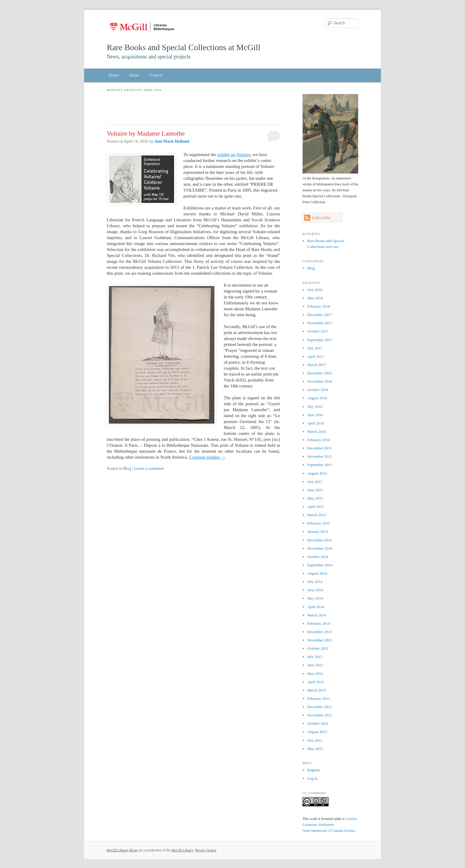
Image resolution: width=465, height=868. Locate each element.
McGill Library (182, 850)
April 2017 (316, 356)
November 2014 (320, 548)
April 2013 (316, 682)
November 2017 (320, 323)
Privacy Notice (206, 850)
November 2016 (320, 381)
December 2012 (320, 707)
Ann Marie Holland (172, 141)
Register (314, 770)
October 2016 (318, 390)
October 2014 (318, 557)
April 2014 (316, 607)
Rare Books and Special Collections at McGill (184, 47)
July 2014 (315, 582)
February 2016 (319, 440)
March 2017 (317, 365)
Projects (156, 75)
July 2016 (315, 407)
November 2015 (320, 456)
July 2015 (315, 482)
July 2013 (315, 657)
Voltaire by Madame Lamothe (146, 133)
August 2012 (317, 732)
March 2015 (317, 515)
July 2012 (315, 740)
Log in (312, 778)
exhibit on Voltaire (234, 155)
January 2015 (318, 531)
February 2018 (319, 306)
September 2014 (320, 565)
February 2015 (319, 523)
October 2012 (318, 723)
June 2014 (315, 590)
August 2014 (317, 573)
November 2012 (320, 715)
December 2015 (320, 448)
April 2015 (316, 507)
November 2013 (320, 640)
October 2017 (318, 331)
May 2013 (315, 674)
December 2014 (320, 540)
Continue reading (207, 457)
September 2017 (320, 340)
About (134, 75)
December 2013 (320, 632)
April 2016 (316, 423)
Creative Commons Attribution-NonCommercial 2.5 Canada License (330, 825)
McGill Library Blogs (122, 850)
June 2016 (315, 415)
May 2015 (315, 498)
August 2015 (317, 473)
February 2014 (319, 623)
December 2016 (320, 373)
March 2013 (317, 690)
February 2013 (319, 698)
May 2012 (315, 749)
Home (114, 75)
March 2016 (317, 431)
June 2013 (315, 665)
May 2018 (315, 298)
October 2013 (318, 648)
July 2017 (315, 348)
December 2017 (320, 315)
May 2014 (315, 598)
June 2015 (315, 490)
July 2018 (315, 290)
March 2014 (317, 615)
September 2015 (320, 465)
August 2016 (317, 398)
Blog (127, 469)
